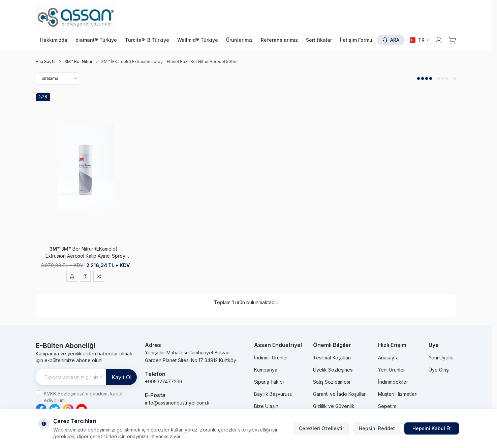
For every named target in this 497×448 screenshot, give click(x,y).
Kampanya (266, 370)
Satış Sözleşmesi (332, 382)
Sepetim (387, 406)
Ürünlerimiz (239, 40)
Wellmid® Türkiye (198, 40)
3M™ (55, 249)
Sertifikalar (319, 40)
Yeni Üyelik (441, 358)
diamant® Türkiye (96, 40)
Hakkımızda (54, 40)
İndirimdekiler (393, 382)
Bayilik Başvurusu (273, 394)
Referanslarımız (279, 40)
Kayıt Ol (121, 377)
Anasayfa (388, 358)
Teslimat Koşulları (332, 358)
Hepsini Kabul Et (432, 428)
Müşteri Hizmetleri (398, 394)
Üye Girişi (439, 370)
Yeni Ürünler (392, 370)
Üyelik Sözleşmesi (333, 370)
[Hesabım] (439, 40)
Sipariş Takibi (269, 382)
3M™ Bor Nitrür (78, 61)
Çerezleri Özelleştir (321, 428)
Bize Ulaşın (266, 406)
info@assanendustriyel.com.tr (177, 403)
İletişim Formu (356, 40)
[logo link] (76, 17)
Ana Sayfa (46, 61)
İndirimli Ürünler (271, 358)
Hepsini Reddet (377, 428)
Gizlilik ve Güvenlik (334, 406)
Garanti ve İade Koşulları (340, 394)
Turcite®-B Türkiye (147, 40)
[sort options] (58, 78)
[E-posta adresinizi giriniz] (86, 377)
